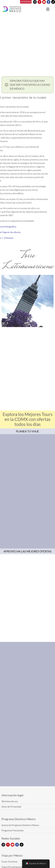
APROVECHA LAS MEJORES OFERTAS (27, 551)
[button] (27, 86)
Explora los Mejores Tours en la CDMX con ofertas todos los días (28, 419)
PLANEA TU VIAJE (27, 431)
